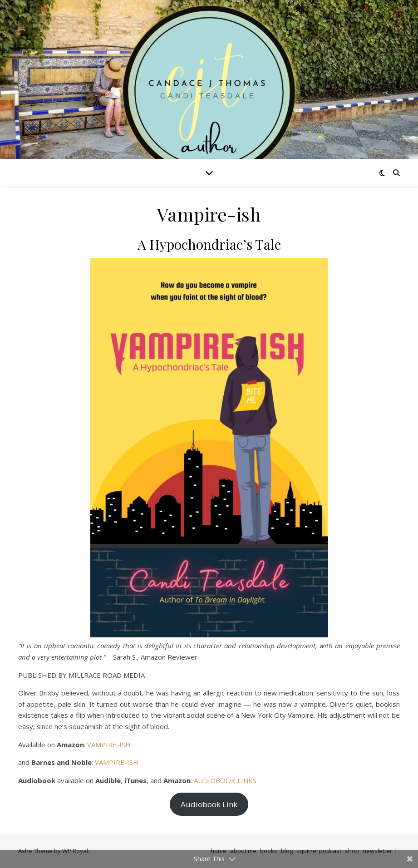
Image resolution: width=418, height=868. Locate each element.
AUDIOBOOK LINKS (225, 780)
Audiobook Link (209, 804)
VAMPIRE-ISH (109, 745)
